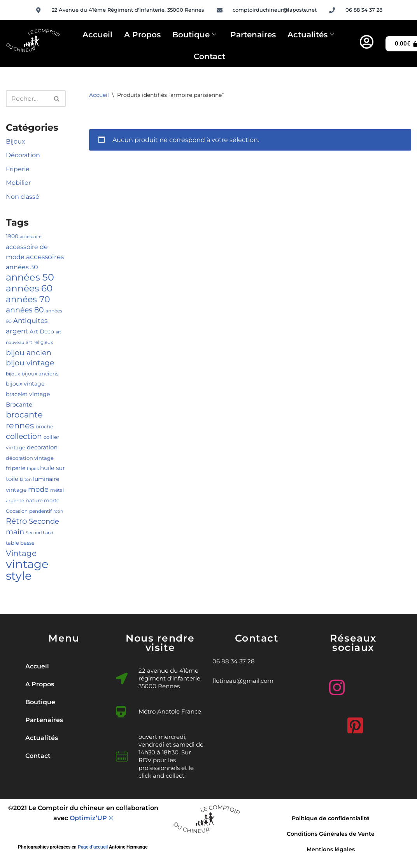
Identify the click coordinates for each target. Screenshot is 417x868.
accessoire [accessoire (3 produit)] (31, 237)
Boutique (194, 35)
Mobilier (18, 183)
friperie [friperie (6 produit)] (16, 468)
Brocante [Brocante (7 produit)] (19, 405)
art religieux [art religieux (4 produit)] (39, 342)
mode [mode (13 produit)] (38, 489)
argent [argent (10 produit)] (17, 331)
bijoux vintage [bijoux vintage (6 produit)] (25, 384)
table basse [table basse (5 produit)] (20, 543)
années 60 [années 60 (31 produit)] (29, 288)
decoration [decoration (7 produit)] (42, 447)
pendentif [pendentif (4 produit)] (40, 511)
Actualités (311, 35)
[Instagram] (335, 684)
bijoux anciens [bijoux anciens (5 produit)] (40, 374)
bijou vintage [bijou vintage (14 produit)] (30, 363)
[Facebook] (371, 687)
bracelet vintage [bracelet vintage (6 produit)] (28, 394)
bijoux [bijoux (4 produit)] (13, 374)
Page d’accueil (93, 847)
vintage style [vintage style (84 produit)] (27, 570)
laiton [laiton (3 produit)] (26, 480)
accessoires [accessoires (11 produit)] (45, 257)
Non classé (23, 197)
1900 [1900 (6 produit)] (12, 236)
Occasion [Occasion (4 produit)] (17, 511)
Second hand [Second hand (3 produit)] (39, 533)
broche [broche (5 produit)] (44, 426)
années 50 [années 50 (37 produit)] (30, 277)
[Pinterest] (353, 722)
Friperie (18, 169)
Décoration (23, 155)
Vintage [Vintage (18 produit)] (21, 553)
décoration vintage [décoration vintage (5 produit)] (30, 458)
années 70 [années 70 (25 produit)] (28, 299)
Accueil (97, 35)
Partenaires (253, 35)
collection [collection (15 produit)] (24, 436)
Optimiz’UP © (92, 818)
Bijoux (16, 141)
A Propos (142, 35)
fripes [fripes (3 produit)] (33, 469)
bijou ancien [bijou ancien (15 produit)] (29, 353)
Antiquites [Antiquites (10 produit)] (30, 321)
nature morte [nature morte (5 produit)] (43, 500)
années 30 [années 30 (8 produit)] (22, 267)
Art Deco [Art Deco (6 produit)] (42, 331)
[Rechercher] (27, 99)
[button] (64, 702)
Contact (209, 56)
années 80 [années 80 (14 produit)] (25, 310)
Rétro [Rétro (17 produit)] (17, 521)
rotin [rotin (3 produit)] (58, 511)
